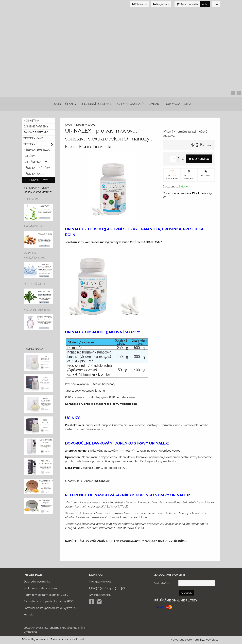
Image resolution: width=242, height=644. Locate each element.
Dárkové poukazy (37, 150)
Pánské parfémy (36, 132)
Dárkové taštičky (37, 168)
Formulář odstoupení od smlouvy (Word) (50, 608)
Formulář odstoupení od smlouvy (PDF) (49, 601)
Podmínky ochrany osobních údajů (46, 595)
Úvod (57, 104)
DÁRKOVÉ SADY (34, 174)
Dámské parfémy (36, 126)
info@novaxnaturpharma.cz (138, 541)
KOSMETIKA (31, 121)
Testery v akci (34, 138)
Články (71, 104)
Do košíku (199, 159)
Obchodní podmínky (96, 104)
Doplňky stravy (36, 180)
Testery (39, 144)
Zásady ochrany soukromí (67, 639)
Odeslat (187, 593)
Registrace (161, 4)
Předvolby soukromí (35, 639)
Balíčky (29, 156)
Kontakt (154, 104)
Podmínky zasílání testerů (40, 588)
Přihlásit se (139, 4)
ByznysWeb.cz (209, 640)
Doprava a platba (178, 104)
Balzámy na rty (35, 162)
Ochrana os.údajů (130, 104)
